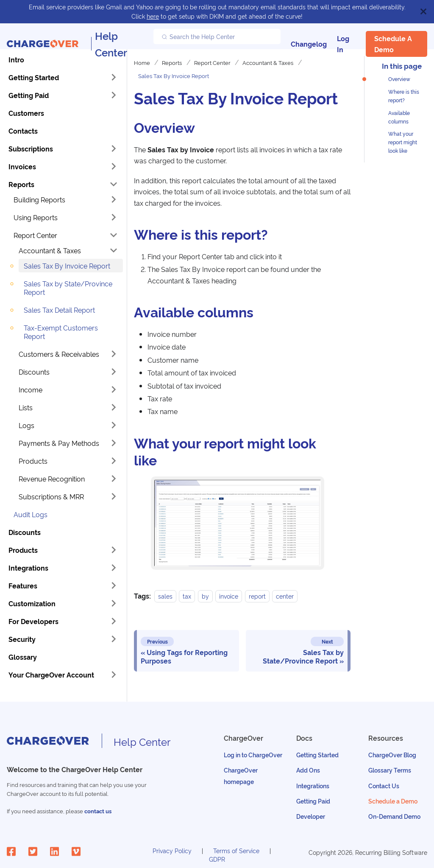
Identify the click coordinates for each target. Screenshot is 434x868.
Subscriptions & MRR (51, 496)
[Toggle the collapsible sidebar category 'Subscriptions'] (114, 148)
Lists (26, 407)
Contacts (23, 131)
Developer (311, 816)
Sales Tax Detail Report (59, 310)
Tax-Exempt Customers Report (61, 332)
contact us (98, 811)
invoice (229, 596)
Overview (399, 79)
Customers (26, 113)
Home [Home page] (142, 62)
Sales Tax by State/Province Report (68, 288)
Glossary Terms (390, 770)
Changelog (309, 44)
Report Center (35, 235)
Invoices (22, 166)
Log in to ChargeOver (253, 755)
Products (33, 461)
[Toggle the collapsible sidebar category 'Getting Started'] (114, 77)
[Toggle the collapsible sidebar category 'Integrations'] (114, 568)
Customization (32, 603)
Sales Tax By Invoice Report (67, 266)
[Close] (423, 12)
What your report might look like (403, 142)
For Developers (33, 621)
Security (22, 639)
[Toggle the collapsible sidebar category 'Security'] (114, 639)
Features (23, 585)
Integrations (28, 568)
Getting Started (34, 77)
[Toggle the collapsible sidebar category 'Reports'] (114, 184)
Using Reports (36, 217)
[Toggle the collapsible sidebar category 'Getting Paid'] (114, 95)
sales (165, 596)
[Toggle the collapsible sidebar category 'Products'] (114, 550)
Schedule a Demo (393, 44)
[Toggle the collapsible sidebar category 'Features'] (114, 585)
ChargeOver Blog (392, 755)
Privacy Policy (172, 850)
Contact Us (384, 785)
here (153, 16)
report (257, 596)
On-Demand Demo (394, 816)
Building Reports (39, 199)
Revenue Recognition (52, 479)
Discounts (34, 372)
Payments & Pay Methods (59, 443)
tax (187, 596)
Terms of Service (236, 850)
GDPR (217, 859)
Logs (26, 425)
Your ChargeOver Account (51, 675)
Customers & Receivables (59, 354)
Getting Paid (29, 95)
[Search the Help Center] (217, 36)
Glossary (23, 657)
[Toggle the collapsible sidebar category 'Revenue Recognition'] (114, 479)
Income (31, 389)
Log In (343, 44)
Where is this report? (404, 96)
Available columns (399, 117)
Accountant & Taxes (50, 250)
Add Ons (308, 770)
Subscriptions (31, 148)
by (205, 596)
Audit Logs (31, 514)
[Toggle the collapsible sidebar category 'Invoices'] (114, 166)
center (285, 596)
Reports (21, 184)
